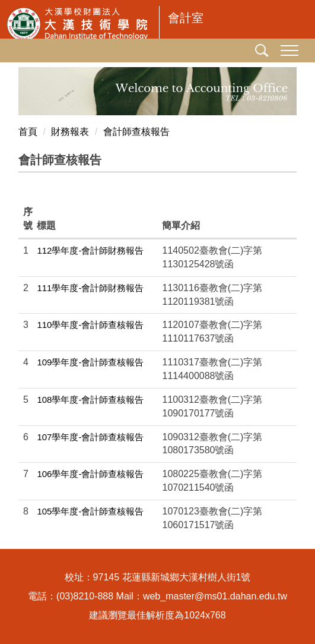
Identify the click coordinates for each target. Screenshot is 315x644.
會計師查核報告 (136, 132)
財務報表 (70, 132)
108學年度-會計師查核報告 (90, 400)
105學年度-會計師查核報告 (90, 511)
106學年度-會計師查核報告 (90, 474)
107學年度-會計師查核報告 (90, 437)
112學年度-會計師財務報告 (90, 250)
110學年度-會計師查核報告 (90, 325)
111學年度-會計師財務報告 (90, 288)
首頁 (28, 132)
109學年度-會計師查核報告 (90, 362)
